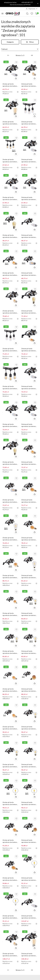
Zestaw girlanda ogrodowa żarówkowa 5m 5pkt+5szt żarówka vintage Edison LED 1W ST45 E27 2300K (29, 312)
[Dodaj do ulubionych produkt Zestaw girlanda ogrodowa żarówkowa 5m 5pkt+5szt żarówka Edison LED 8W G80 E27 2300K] (35, 667)
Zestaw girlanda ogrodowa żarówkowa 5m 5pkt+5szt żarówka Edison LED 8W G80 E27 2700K (10, 803)
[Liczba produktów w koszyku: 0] (36, 14)
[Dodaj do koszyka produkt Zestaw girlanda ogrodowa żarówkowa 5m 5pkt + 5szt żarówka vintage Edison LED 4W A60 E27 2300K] (35, 532)
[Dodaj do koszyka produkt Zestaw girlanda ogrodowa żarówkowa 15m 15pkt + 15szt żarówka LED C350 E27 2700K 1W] (35, 910)
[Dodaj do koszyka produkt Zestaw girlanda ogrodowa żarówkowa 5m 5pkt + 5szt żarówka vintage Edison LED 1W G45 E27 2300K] (35, 78)
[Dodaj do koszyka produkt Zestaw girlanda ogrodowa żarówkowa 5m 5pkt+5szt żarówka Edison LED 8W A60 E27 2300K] (16, 683)
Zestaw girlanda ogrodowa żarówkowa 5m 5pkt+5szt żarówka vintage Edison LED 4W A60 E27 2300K (29, 501)
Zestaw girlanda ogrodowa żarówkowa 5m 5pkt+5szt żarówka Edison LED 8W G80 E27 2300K (29, 690)
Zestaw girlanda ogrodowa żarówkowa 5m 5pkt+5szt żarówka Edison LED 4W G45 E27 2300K (10, 274)
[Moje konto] (32, 9)
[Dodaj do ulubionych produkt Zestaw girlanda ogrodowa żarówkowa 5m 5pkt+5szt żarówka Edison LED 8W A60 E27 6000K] (35, 629)
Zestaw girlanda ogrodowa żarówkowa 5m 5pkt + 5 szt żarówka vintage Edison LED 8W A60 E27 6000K (29, 766)
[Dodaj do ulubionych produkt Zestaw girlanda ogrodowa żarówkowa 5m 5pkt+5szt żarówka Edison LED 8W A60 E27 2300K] (16, 667)
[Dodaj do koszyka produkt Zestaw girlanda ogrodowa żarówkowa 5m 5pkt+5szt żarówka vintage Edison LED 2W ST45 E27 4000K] (16, 192)
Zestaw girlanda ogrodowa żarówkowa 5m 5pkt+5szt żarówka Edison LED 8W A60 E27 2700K (29, 614)
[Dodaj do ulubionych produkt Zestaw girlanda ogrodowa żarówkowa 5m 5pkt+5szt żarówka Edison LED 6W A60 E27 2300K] (16, 705)
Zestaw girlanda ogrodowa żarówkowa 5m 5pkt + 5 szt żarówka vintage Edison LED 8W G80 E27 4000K (11, 917)
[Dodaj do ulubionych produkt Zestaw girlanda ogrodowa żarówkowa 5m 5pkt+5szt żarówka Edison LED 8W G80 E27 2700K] (16, 781)
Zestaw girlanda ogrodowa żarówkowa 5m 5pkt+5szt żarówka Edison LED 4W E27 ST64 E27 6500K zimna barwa (11, 539)
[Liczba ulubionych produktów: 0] (32, 14)
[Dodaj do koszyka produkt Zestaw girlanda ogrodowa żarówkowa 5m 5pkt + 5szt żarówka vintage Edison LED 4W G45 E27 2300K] (35, 457)
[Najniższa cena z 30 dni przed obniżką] (18, 92)
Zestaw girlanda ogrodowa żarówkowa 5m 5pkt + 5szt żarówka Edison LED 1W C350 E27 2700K (11, 85)
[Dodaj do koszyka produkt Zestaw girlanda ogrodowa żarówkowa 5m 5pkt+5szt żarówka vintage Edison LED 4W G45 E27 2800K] (16, 154)
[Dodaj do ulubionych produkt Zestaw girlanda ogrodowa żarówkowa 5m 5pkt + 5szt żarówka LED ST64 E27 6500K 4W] (35, 554)
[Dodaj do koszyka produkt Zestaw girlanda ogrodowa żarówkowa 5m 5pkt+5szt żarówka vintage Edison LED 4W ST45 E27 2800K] (35, 267)
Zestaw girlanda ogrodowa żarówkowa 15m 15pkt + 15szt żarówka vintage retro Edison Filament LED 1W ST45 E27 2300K (29, 955)
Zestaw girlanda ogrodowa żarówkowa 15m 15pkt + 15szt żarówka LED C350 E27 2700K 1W (29, 917)
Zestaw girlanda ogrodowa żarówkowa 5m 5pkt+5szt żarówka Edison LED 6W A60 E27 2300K (10, 728)
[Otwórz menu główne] (3, 13)
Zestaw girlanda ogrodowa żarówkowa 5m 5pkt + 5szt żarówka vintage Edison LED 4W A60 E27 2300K (29, 539)
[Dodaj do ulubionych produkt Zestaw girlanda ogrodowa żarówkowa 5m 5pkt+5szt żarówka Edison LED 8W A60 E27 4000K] (16, 629)
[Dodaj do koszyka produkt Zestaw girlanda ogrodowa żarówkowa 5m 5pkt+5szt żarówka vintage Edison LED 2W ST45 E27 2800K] (35, 154)
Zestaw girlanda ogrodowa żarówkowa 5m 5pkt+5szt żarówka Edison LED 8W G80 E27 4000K (29, 803)
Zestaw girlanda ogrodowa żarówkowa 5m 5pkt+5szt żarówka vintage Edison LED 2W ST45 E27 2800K (29, 161)
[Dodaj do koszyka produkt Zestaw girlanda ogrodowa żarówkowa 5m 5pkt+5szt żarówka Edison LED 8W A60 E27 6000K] (35, 646)
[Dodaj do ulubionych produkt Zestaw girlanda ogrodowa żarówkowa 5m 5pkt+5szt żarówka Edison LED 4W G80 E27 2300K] (16, 554)
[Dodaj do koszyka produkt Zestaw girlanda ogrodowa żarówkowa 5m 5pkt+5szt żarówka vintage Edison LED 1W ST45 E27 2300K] (35, 305)
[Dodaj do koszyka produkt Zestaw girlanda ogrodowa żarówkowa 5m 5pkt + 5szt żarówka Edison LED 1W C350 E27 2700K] (16, 78)
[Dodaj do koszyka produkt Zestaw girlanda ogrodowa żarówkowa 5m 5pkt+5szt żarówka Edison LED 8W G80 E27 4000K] (35, 797)
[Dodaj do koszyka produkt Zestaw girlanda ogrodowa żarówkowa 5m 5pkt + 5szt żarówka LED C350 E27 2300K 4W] (35, 343)
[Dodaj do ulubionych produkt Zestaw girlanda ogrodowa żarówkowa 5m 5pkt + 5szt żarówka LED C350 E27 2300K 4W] (35, 327)
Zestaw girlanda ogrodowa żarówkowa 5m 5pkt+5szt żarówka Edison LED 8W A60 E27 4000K (10, 652)
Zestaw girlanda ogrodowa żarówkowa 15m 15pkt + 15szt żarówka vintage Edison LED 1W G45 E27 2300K (11, 955)
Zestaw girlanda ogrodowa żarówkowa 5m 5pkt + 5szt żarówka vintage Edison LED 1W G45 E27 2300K (29, 85)
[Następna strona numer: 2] (32, 55)
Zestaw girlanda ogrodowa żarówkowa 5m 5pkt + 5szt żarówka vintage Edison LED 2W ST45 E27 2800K (29, 387)
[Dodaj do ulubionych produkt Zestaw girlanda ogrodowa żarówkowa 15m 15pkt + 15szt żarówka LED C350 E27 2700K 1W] (35, 894)
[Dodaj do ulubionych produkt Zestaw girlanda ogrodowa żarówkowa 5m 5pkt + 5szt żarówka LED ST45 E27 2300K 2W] (16, 440)
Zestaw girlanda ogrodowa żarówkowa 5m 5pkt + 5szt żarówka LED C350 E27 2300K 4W (29, 350)
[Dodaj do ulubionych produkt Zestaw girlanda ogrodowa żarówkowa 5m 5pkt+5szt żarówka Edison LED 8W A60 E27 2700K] (35, 592)
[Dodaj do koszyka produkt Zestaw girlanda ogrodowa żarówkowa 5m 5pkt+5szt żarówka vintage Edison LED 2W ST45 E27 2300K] (16, 230)
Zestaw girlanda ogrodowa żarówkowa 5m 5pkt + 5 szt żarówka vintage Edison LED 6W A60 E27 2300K (11, 879)
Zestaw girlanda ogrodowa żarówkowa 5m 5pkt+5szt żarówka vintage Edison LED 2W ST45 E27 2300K (11, 236)
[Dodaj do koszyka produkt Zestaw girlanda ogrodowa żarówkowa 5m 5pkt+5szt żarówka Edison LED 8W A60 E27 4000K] (16, 646)
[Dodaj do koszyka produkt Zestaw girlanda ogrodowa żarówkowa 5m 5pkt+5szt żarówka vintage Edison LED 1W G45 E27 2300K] (16, 305)
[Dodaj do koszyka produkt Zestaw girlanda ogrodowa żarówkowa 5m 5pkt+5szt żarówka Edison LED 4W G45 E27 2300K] (16, 267)
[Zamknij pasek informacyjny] (38, 3)
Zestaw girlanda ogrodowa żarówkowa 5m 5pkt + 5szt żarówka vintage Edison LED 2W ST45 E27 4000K (11, 425)
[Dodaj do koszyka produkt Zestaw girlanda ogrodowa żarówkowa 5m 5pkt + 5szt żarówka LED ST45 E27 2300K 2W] (16, 457)
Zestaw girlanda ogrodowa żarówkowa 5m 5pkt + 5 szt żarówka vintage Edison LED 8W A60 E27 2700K (29, 728)
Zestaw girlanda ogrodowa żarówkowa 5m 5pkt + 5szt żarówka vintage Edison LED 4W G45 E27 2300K (29, 463)
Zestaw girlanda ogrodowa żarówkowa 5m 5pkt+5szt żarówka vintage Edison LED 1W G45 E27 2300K (11, 312)
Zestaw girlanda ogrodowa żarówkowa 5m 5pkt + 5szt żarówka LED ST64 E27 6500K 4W (29, 577)
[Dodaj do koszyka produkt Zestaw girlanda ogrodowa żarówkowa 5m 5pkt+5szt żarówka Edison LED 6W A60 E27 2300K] (16, 721)
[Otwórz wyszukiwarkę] (27, 14)
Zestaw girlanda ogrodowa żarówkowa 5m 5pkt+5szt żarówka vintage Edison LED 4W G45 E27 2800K (11, 161)
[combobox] (20, 49)
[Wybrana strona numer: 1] (20, 55)
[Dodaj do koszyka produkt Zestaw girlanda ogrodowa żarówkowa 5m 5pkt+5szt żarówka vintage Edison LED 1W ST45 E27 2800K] (35, 116)
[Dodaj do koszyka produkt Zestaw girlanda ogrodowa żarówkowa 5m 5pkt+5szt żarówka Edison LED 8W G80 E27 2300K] (35, 683)
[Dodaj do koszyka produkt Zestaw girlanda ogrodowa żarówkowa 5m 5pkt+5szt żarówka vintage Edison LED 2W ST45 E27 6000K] (35, 192)
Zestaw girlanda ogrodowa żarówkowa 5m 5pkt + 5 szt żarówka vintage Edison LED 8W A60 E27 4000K (11, 766)
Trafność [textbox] (4, 49)
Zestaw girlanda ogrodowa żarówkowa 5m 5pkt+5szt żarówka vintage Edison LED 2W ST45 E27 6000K (29, 198)
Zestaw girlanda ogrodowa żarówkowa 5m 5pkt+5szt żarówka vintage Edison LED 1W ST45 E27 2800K (29, 123)
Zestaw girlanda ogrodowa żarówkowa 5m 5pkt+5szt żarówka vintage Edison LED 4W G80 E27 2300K (11, 614)
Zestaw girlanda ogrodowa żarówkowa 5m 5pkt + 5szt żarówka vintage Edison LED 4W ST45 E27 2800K (11, 501)
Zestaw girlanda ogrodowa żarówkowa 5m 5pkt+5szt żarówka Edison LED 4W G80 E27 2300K (10, 577)
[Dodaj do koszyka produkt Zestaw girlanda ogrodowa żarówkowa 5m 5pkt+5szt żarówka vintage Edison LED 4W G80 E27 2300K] (16, 608)
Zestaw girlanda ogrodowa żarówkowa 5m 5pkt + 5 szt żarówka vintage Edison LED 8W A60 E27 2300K (11, 841)
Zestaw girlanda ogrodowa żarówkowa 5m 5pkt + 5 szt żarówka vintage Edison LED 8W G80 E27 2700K (29, 879)
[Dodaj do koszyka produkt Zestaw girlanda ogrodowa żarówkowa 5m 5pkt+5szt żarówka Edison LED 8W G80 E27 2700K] (16, 797)
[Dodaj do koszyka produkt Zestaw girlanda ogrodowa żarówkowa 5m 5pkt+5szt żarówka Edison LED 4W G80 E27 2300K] (16, 570)
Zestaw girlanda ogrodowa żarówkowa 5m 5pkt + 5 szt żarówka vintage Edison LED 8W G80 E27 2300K (29, 841)
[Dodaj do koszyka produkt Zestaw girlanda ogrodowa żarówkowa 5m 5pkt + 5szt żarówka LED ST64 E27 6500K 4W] (35, 570)
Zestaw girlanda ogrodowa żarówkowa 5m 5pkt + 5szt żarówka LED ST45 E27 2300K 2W (11, 463)
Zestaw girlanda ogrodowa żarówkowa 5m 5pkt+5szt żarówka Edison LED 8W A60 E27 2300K (10, 690)
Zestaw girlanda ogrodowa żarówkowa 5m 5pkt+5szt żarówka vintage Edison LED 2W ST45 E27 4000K (11, 198)
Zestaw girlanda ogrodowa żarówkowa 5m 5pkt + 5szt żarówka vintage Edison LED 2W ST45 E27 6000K (29, 425)
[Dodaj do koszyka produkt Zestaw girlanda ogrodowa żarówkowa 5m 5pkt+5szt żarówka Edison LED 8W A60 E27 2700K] (35, 608)
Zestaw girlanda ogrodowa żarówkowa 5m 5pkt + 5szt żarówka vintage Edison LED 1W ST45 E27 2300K (11, 123)
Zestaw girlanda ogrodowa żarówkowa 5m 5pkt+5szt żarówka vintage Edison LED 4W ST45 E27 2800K (29, 274)
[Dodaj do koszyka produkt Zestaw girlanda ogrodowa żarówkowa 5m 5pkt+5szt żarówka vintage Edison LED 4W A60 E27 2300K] (35, 494)
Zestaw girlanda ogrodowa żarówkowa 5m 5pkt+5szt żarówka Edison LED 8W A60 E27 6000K (29, 652)
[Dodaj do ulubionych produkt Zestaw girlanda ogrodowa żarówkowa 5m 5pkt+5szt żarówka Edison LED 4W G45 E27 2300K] (16, 251)
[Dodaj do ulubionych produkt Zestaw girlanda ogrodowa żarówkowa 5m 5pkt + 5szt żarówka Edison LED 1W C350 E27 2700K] (16, 62)
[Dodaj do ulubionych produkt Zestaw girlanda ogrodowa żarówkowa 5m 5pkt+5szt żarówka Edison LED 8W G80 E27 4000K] (35, 781)
